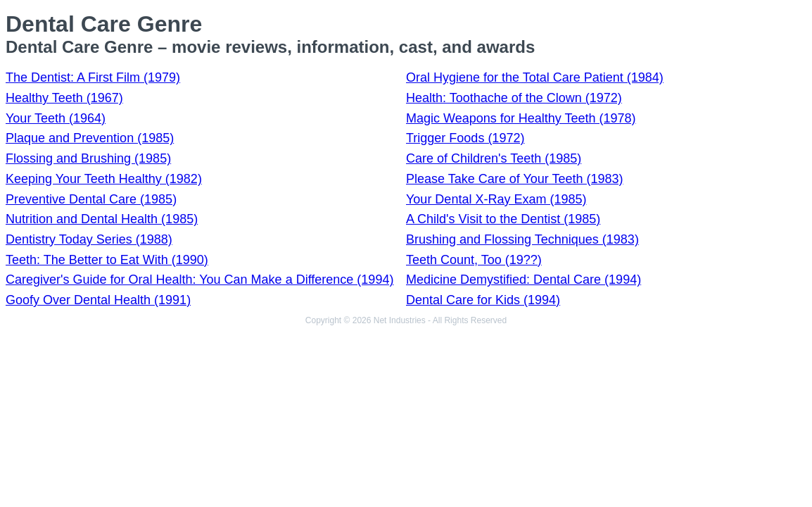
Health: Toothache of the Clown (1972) (514, 98)
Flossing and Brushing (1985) (88, 158)
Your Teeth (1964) (56, 118)
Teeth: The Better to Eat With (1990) (107, 260)
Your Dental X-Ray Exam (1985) (496, 199)
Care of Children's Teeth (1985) (494, 158)
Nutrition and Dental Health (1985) (102, 219)
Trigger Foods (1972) (465, 138)
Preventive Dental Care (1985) (91, 199)
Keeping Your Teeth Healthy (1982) (104, 179)
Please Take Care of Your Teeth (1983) (515, 179)
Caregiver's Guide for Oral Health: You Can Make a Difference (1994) (199, 280)
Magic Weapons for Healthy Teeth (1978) (521, 118)
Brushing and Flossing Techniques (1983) (522, 239)
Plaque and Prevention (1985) (90, 138)
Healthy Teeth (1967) (64, 98)
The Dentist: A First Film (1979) (93, 77)
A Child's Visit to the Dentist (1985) (503, 219)
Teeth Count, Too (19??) (474, 260)
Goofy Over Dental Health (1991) (98, 300)
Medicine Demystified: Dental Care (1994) (524, 280)
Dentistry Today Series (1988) (89, 239)
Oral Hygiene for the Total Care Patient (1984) (535, 77)
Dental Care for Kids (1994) (483, 300)
